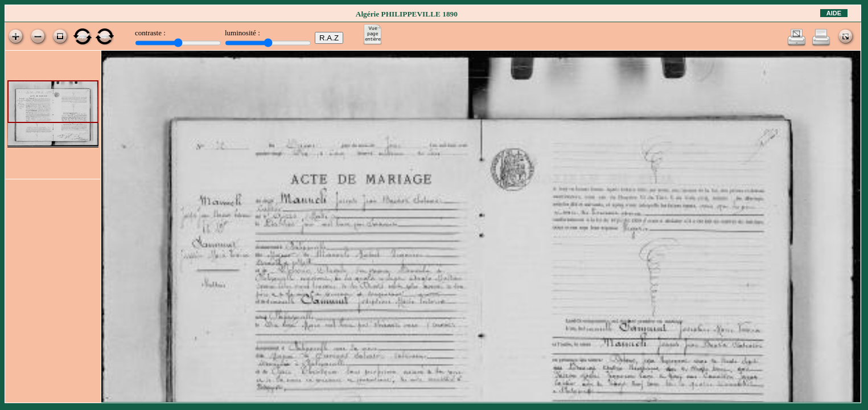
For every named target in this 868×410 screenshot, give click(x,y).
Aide (834, 13)
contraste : (150, 33)
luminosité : (242, 33)
